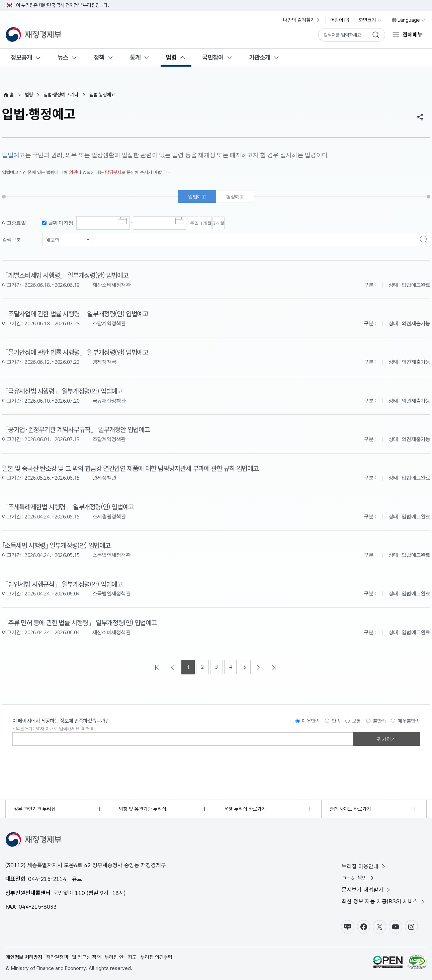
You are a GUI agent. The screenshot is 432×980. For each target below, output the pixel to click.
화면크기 (370, 20)
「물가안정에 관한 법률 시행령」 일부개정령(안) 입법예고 (79, 352)
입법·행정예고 (102, 95)
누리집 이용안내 (364, 865)
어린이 (340, 20)
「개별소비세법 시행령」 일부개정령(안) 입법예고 (68, 276)
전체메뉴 (413, 34)
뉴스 (63, 57)
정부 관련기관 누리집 (35, 808)
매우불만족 (409, 720)
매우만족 (311, 720)
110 (80, 892)
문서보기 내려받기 (367, 889)
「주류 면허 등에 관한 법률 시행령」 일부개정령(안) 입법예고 (83, 621)
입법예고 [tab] (196, 197)
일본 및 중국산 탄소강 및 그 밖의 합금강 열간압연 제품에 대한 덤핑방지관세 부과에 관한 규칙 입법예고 (137, 468)
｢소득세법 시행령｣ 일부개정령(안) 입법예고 (59, 545)
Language (409, 20)
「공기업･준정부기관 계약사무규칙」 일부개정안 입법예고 (80, 429)
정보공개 (21, 57)
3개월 (255, 224)
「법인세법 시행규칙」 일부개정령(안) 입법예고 (65, 583)
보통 (357, 720)
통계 (135, 57)
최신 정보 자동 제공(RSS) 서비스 (384, 901)
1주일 (200, 224)
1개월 (228, 224)
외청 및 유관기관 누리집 (143, 808)
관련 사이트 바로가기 (351, 808)
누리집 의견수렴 (156, 957)
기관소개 (260, 57)
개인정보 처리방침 (24, 957)
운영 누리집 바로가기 (245, 808)
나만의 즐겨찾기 (302, 20)
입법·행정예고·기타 (61, 95)
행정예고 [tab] (236, 197)
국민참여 (213, 57)
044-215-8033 (38, 906)
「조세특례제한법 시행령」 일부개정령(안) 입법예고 (71, 506)
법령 (171, 57)
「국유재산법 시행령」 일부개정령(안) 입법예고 (65, 391)
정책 (99, 57)
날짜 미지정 (61, 223)
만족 (336, 720)
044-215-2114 (47, 878)
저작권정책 (57, 957)
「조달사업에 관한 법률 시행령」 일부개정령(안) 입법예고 (79, 314)
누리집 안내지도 (121, 957)
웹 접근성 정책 (86, 957)
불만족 (379, 720)
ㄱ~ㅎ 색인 (358, 877)
